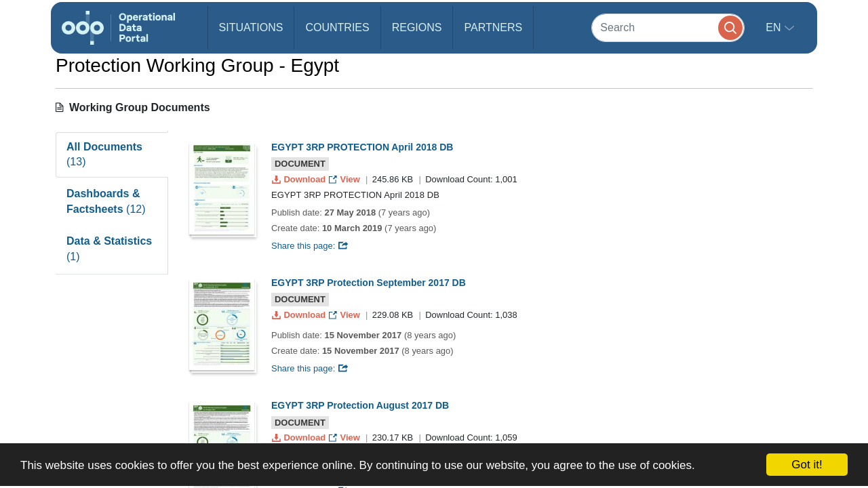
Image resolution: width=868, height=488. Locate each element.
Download (300, 179)
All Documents (104, 155)
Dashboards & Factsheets (106, 201)
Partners (493, 27)
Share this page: (310, 246)
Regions (417, 27)
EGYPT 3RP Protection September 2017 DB (369, 283)
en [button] (775, 27)
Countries (337, 27)
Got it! (807, 465)
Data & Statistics (109, 249)
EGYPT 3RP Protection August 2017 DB (360, 405)
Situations (251, 27)
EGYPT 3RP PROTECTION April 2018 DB (362, 147)
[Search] (668, 27)
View (346, 179)
